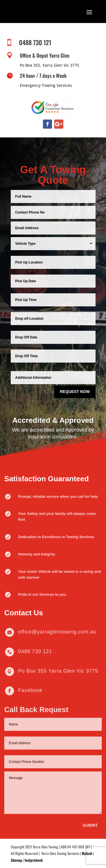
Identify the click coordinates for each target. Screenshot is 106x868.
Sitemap (16, 860)
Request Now (75, 391)
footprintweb (34, 860)
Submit (89, 820)
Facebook (32, 691)
